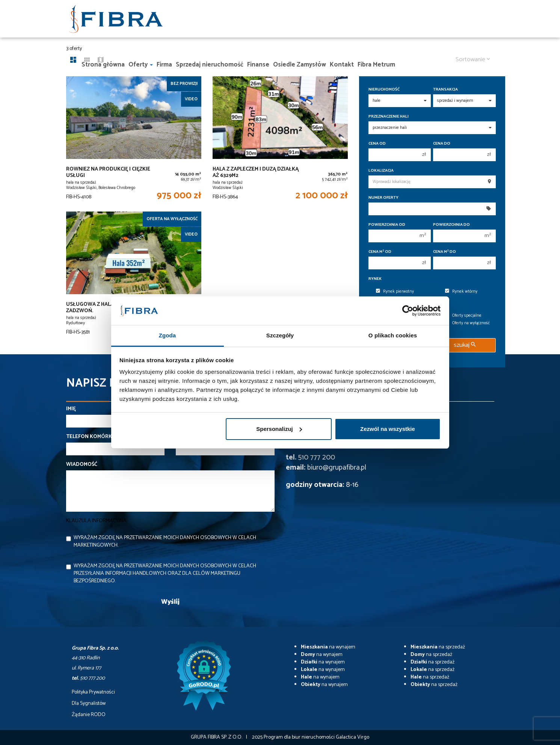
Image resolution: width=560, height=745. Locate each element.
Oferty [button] (141, 65)
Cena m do (445, 252)
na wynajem (328, 647)
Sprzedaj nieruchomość (210, 65)
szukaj (465, 345)
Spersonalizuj (279, 429)
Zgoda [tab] (168, 335)
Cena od (377, 144)
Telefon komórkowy (95, 437)
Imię (71, 409)
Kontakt (342, 65)
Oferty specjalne (463, 316)
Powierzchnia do (451, 225)
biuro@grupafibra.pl (337, 468)
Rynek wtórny (461, 292)
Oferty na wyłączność (467, 323)
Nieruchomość (384, 90)
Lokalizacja (381, 171)
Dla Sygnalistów (89, 704)
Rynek (375, 279)
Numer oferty (383, 198)
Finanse (258, 65)
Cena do (442, 144)
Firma (164, 65)
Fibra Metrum (376, 65)
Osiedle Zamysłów (300, 65)
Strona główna (103, 65)
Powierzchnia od (387, 225)
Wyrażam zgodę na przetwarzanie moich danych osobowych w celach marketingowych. (165, 542)
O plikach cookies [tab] (393, 335)
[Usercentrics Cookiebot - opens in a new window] (408, 311)
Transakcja (445, 90)
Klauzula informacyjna (96, 521)
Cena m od (380, 252)
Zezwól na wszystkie (388, 429)
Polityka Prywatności (93, 692)
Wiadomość (82, 465)
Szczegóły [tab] (280, 335)
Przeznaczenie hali (389, 117)
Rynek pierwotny (395, 292)
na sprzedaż (438, 647)
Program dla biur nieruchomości (300, 737)
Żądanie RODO (89, 715)
